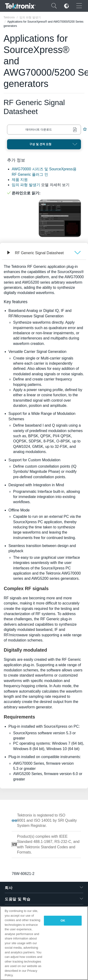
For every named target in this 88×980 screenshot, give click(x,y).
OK (63, 921)
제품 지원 (20, 180)
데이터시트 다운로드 (39, 130)
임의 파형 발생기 (26, 185)
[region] (44, 943)
